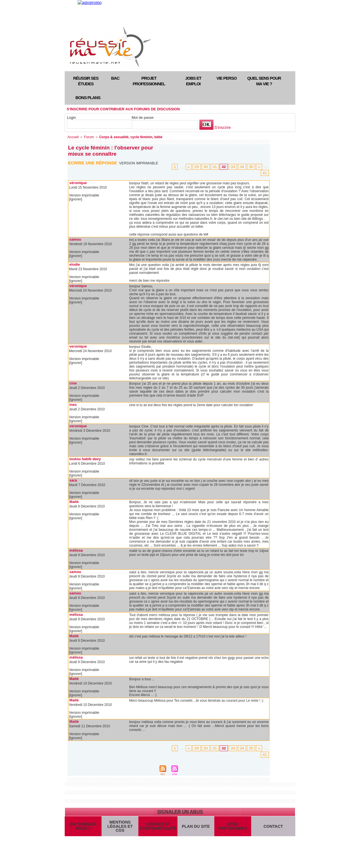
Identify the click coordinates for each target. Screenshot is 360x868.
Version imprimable (140, 163)
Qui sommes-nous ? (83, 828)
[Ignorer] (75, 199)
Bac (115, 78)
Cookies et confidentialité (157, 828)
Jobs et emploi (193, 81)
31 (219, 166)
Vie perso (227, 78)
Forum (87, 137)
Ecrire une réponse (94, 162)
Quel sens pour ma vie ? (264, 81)
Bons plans (88, 98)
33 (235, 166)
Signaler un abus (180, 812)
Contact (272, 828)
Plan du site (194, 828)
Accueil (72, 137)
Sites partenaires (231, 828)
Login (71, 118)
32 (227, 166)
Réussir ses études (86, 81)
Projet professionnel (149, 81)
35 (252, 166)
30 (211, 166)
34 (244, 166)
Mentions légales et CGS (120, 828)
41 (265, 173)
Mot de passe (143, 118)
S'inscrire (222, 128)
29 (202, 166)
